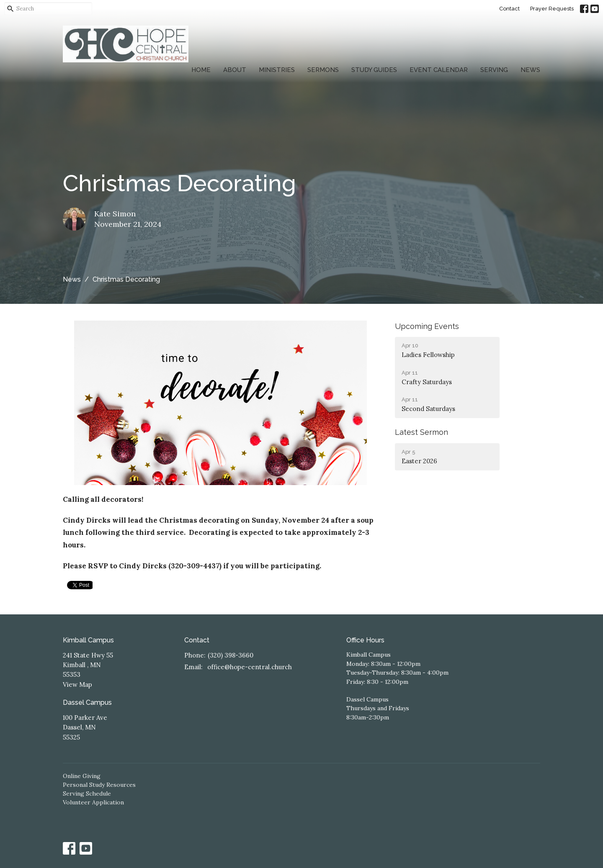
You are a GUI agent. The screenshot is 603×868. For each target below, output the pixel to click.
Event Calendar (439, 70)
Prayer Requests (552, 9)
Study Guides (374, 70)
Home (201, 70)
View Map (77, 684)
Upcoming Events (427, 326)
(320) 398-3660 (231, 655)
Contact (509, 9)
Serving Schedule (87, 794)
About (235, 70)
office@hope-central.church (250, 667)
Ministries (277, 70)
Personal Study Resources (99, 785)
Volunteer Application (93, 802)
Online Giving (82, 776)
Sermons (323, 70)
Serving (494, 70)
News (530, 70)
